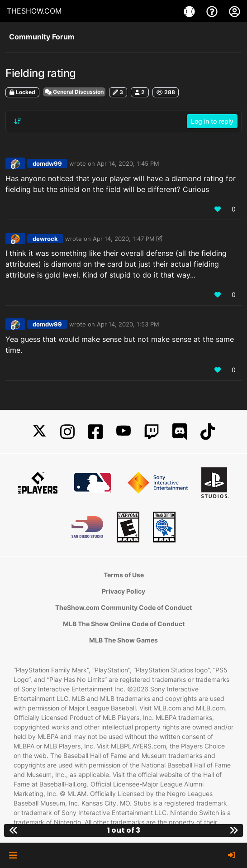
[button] (13, 855)
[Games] (190, 11)
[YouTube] (123, 432)
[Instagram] (67, 432)
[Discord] (180, 432)
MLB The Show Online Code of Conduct (124, 624)
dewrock (45, 239)
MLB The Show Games (123, 640)
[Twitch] (152, 432)
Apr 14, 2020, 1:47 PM (124, 239)
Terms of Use (124, 575)
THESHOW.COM (34, 11)
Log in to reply (212, 121)
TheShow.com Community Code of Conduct (123, 607)
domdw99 (47, 163)
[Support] (213, 11)
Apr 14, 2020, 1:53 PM (128, 324)
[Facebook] (95, 432)
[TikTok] (208, 432)
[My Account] (235, 11)
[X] (39, 432)
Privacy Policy (123, 591)
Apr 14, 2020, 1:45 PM (128, 163)
